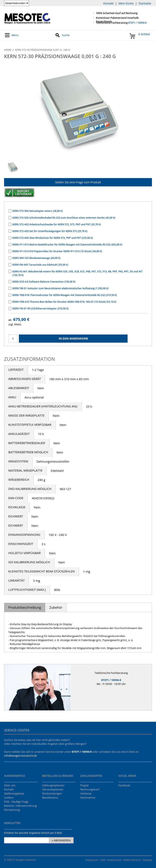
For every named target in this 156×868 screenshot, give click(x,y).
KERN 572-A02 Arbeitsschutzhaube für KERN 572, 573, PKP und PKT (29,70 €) (57, 224)
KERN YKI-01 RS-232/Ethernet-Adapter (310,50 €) (40, 309)
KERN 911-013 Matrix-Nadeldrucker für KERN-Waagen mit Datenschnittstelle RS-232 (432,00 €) (67, 245)
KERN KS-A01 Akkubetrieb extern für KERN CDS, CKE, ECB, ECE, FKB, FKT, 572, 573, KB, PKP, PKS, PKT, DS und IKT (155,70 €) (77, 273)
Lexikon (9, 798)
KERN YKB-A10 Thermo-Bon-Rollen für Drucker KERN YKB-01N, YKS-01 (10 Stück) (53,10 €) (64, 302)
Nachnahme (88, 798)
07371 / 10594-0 (137, 23)
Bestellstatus (50, 798)
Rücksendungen (52, 793)
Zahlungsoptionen (53, 785)
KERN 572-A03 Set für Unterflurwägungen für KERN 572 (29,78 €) (50, 231)
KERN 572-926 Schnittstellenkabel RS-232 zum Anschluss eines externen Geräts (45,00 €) (64, 218)
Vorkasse (86, 793)
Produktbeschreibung (25, 607)
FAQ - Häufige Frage (16, 802)
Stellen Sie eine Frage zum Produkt (78, 182)
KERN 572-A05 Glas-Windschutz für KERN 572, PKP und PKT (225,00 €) (53, 238)
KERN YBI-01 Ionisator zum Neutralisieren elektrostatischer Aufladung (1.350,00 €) (60, 288)
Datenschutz (114, 860)
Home (8, 50)
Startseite (145, 3)
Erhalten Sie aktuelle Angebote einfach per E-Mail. (33, 833)
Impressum (92, 860)
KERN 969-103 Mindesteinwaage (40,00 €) (36, 258)
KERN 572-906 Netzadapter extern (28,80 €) (38, 211)
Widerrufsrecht (132, 860)
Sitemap (147, 860)
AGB (103, 860)
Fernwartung (12, 810)
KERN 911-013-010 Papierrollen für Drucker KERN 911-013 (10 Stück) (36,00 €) (57, 251)
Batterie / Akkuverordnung (20, 806)
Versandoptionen (53, 789)
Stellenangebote (14, 793)
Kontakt (109, 3)
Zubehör (56, 607)
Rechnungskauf (90, 789)
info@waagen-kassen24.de (20, 756)
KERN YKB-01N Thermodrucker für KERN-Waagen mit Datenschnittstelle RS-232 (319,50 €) (65, 295)
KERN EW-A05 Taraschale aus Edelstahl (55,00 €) (40, 265)
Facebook (124, 785)
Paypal (84, 785)
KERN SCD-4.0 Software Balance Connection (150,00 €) (44, 282)
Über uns (10, 785)
